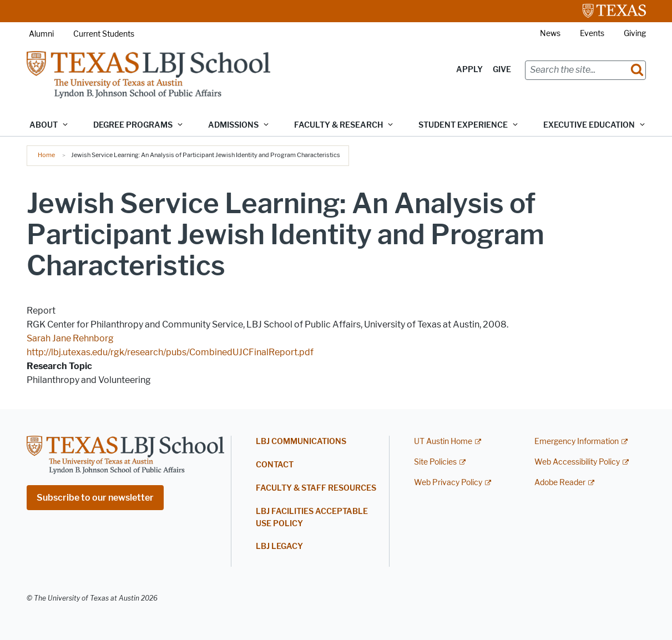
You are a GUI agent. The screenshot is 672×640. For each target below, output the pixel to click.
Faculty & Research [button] (338, 125)
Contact (275, 465)
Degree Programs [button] (133, 125)
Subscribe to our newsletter (95, 498)
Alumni (41, 34)
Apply (469, 70)
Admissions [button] (233, 125)
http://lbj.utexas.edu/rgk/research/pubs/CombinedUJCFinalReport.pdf (170, 352)
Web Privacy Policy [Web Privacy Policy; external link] (448, 483)
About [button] (44, 125)
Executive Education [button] (589, 125)
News (550, 34)
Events (592, 34)
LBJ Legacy (279, 546)
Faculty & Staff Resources (316, 488)
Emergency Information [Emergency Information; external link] (577, 442)
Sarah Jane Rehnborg (70, 338)
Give (502, 70)
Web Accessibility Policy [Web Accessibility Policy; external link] (577, 462)
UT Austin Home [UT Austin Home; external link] (443, 442)
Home (46, 155)
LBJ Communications (301, 442)
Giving (635, 34)
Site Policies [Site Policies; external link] (435, 462)
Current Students (104, 34)
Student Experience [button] (463, 125)
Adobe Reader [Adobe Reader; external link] (560, 483)
